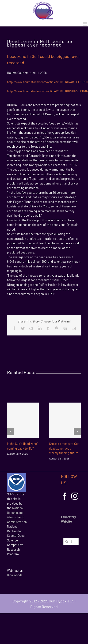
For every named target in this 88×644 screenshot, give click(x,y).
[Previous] (11, 431)
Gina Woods (15, 575)
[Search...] (71, 542)
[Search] (67, 542)
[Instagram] (75, 496)
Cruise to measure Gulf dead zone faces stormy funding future (64, 448)
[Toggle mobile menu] (86, 24)
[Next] (77, 431)
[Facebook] (65, 496)
